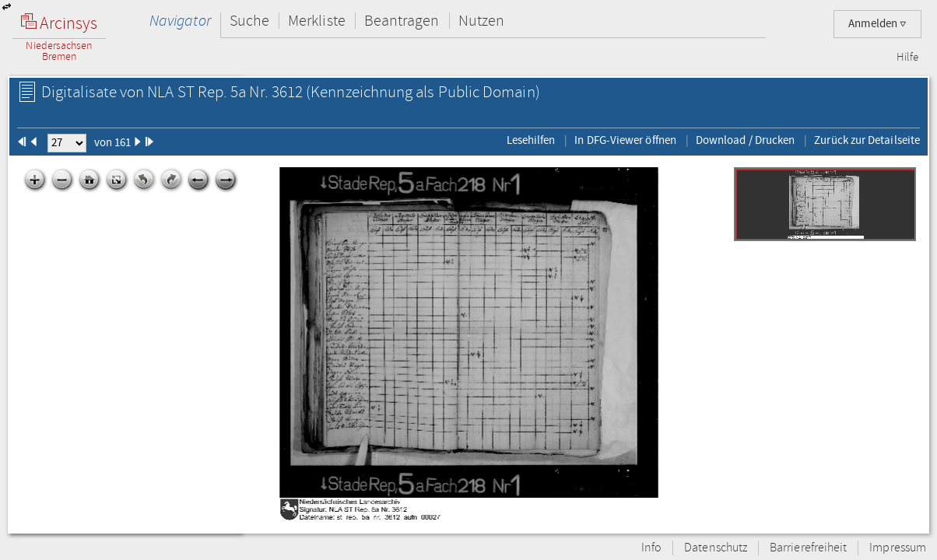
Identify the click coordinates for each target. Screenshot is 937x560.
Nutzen (481, 21)
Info (651, 548)
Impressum (898, 548)
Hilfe (907, 58)
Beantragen (402, 21)
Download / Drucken (745, 140)
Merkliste (317, 21)
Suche (249, 21)
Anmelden (877, 24)
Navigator (180, 21)
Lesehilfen (531, 140)
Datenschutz (716, 548)
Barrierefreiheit (808, 548)
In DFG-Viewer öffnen (625, 140)
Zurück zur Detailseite (867, 140)
